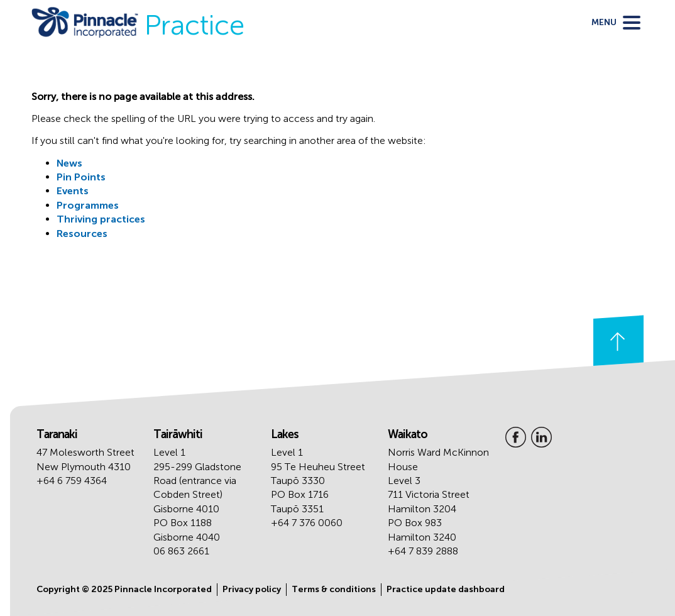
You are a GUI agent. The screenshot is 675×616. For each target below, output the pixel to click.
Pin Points (81, 177)
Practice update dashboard (446, 589)
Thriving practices (101, 219)
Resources (82, 234)
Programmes (88, 205)
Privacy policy (252, 589)
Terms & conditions (334, 589)
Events (73, 191)
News (69, 163)
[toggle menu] (616, 23)
